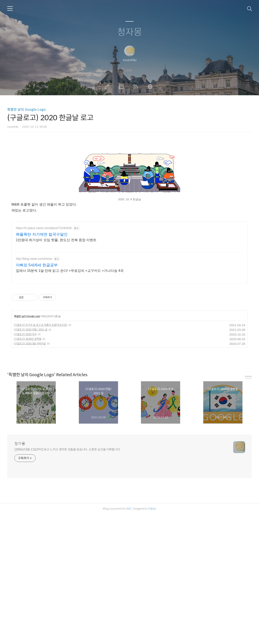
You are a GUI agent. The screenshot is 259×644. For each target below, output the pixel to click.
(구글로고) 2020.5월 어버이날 (30, 473)
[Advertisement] (129, 177)
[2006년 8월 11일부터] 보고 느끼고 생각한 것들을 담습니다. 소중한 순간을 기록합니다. (68, 579)
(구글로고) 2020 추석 (25, 464)
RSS (136, 87)
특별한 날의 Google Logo (26, 110)
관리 (151, 87)
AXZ (129, 639)
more (248, 506)
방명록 (122, 87)
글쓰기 (108, 87)
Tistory (152, 639)
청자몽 (130, 32)
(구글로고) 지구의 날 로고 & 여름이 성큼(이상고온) (40, 455)
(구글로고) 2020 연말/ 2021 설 (31, 460)
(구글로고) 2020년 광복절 (28, 469)
